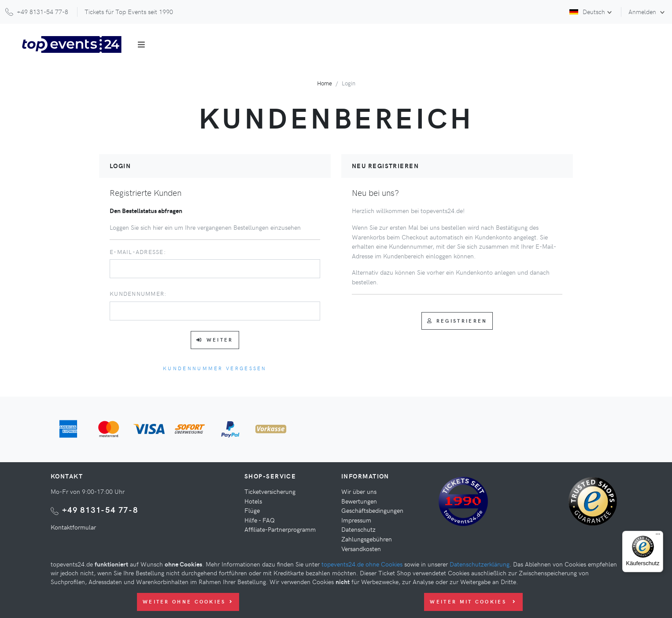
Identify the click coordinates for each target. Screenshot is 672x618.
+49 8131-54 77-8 (100, 509)
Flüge (252, 510)
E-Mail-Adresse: (138, 252)
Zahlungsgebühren (367, 539)
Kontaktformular (73, 527)
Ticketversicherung (270, 491)
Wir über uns (359, 491)
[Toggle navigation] (141, 44)
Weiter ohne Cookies (188, 601)
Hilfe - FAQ (260, 520)
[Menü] (658, 536)
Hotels (253, 501)
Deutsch (587, 11)
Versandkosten (361, 548)
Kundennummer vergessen (215, 368)
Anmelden (643, 11)
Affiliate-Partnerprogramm (280, 529)
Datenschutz (358, 529)
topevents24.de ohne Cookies (362, 564)
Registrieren (457, 321)
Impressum (356, 520)
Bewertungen (359, 501)
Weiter (215, 340)
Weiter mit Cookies (473, 601)
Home (325, 83)
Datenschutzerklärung (480, 564)
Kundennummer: (138, 293)
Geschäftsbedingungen (372, 510)
